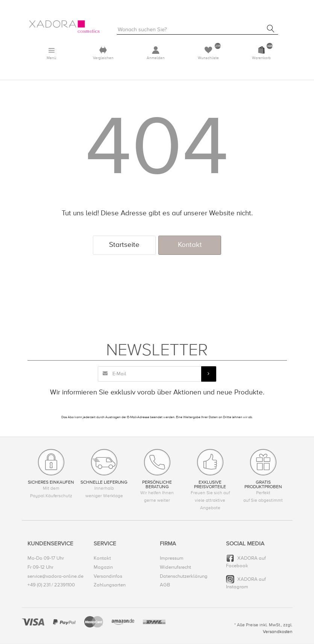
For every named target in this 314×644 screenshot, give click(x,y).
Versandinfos (108, 577)
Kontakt (190, 245)
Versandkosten (278, 632)
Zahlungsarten (110, 585)
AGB (165, 585)
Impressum (172, 559)
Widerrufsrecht (175, 568)
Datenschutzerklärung (184, 577)
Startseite (124, 245)
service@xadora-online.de (55, 577)
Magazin (103, 568)
